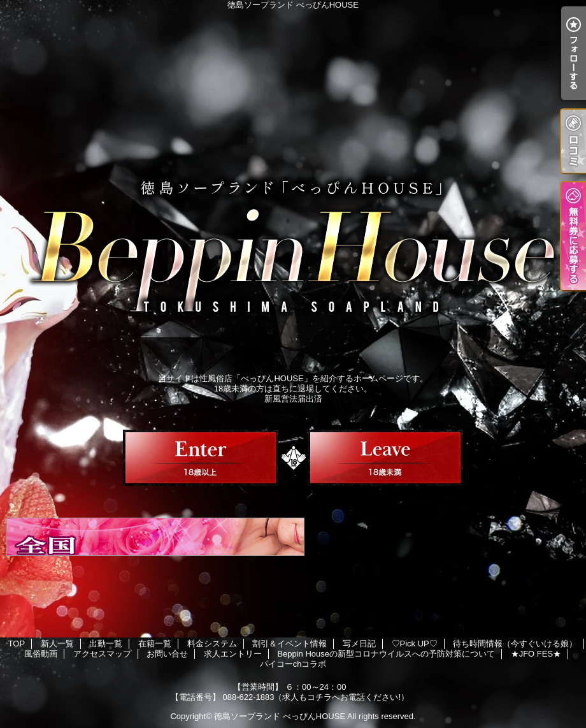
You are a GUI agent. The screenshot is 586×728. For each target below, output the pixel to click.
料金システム (212, 644)
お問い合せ (167, 654)
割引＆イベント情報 (289, 644)
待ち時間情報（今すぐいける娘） (515, 644)
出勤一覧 (106, 644)
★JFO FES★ (536, 654)
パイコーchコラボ (293, 664)
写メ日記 (359, 644)
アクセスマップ (102, 654)
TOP (17, 644)
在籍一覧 (155, 644)
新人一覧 (57, 644)
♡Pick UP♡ (415, 644)
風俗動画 (41, 654)
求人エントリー (233, 654)
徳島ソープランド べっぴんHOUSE (280, 716)
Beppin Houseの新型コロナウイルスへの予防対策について (386, 654)
